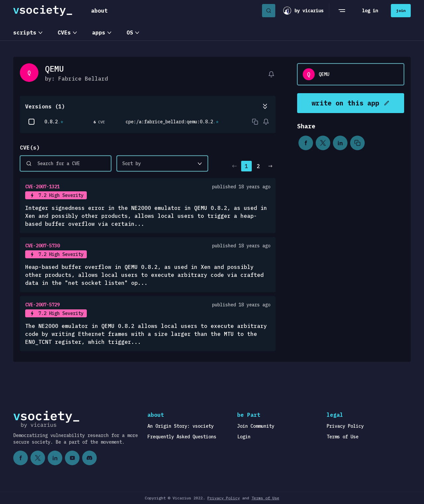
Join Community (256, 426)
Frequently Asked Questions (182, 437)
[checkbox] (31, 122)
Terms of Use (343, 437)
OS (130, 32)
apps (99, 32)
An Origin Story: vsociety (181, 426)
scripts (25, 32)
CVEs (64, 32)
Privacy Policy (345, 426)
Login (244, 437)
